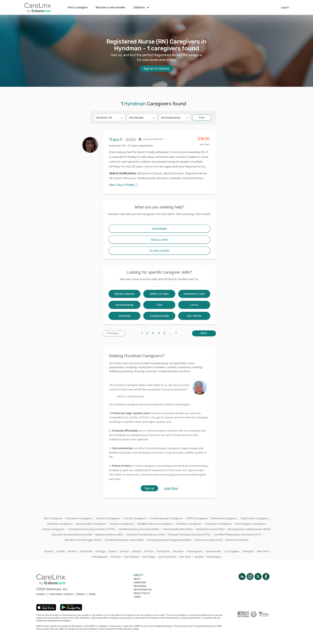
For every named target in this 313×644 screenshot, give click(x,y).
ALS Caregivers (53, 518)
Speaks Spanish (124, 294)
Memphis (248, 551)
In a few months (159, 251)
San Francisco (167, 557)
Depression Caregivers (255, 518)
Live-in (194, 305)
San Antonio (132, 557)
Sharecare (140, 583)
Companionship (159, 316)
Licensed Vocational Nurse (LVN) (72, 535)
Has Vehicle (194, 316)
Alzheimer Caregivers (79, 518)
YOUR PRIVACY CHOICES (61, 594)
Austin (61, 551)
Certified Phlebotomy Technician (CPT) (238, 535)
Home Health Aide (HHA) (178, 529)
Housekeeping (125, 305)
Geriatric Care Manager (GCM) (83, 540)
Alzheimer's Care (194, 294)
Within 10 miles (159, 294)
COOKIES (41, 594)
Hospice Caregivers (122, 524)
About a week (159, 240)
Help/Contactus (143, 590)
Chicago (101, 551)
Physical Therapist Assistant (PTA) (189, 535)
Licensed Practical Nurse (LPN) (145, 535)
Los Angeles (232, 551)
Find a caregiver (78, 7)
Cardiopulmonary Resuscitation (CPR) (91, 529)
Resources (140, 586)
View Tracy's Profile (123, 185)
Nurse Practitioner (237, 540)
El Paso (149, 551)
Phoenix (116, 557)
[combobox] (96, 118)
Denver (124, 551)
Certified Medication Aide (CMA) (124, 540)
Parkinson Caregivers (218, 524)
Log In (285, 7)
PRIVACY (81, 594)
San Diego (149, 557)
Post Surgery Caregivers (250, 524)
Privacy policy (142, 593)
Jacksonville (213, 551)
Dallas (113, 551)
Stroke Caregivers (53, 529)
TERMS (92, 594)
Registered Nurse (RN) (109, 535)
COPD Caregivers (197, 518)
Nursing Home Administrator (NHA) (249, 529)
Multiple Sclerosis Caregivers (155, 524)
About (137, 579)
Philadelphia (100, 557)
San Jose (185, 557)
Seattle (199, 557)
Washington (214, 557)
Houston (178, 551)
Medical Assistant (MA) (210, 529)
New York (263, 551)
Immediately (159, 229)
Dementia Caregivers (224, 518)
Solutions (141, 7)
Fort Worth (163, 551)
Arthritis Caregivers (108, 518)
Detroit (137, 551)
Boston (72, 551)
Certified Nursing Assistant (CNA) (139, 529)
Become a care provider (110, 7)
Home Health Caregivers (91, 524)
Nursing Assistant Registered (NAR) (169, 540)
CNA (159, 305)
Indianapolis (195, 551)
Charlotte (86, 551)
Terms (137, 597)
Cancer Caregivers (135, 518)
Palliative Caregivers (189, 524)
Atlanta (49, 551)
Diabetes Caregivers (60, 524)
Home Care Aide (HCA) (209, 540)
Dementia (124, 316)
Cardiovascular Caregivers (167, 518)
